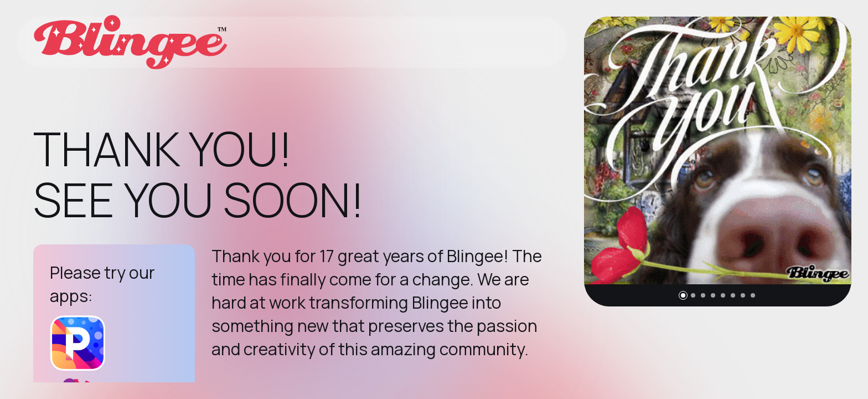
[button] (683, 295)
